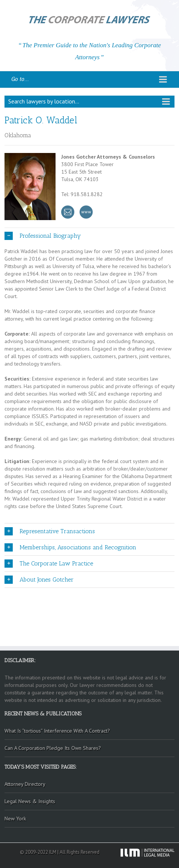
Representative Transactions (50, 531)
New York (15, 819)
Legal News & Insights (30, 801)
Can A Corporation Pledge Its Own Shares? (53, 748)
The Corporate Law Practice (49, 564)
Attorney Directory (25, 784)
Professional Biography (43, 236)
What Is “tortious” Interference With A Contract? (57, 731)
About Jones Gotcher (39, 580)
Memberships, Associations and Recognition (70, 547)
